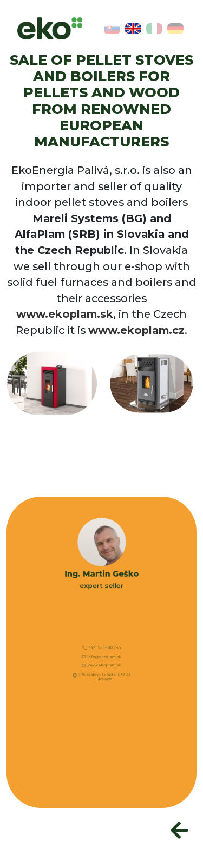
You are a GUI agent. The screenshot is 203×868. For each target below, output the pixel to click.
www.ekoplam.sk (65, 314)
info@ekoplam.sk (104, 658)
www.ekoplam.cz (136, 330)
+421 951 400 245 (104, 650)
